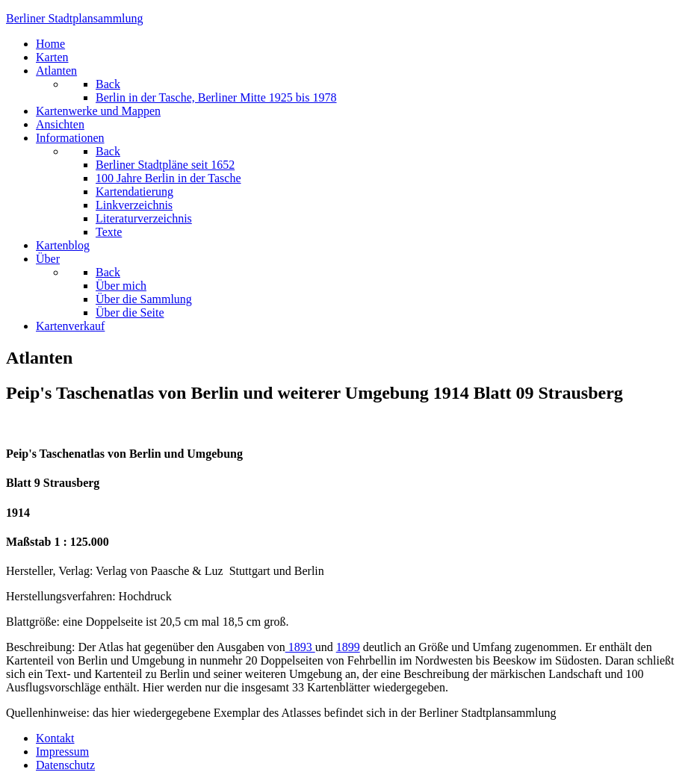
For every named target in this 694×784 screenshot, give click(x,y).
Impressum (62, 752)
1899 (348, 647)
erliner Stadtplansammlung (75, 18)
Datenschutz (65, 765)
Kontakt (55, 738)
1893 (300, 647)
